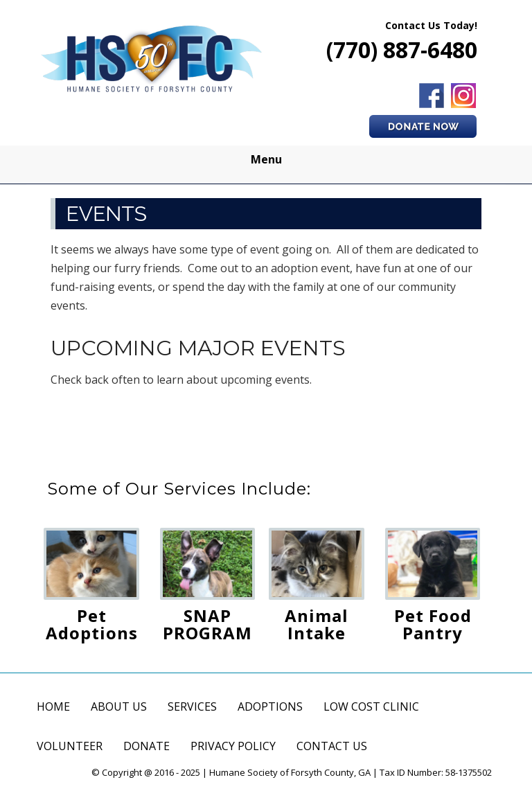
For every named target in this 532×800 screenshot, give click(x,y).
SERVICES (192, 706)
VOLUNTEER (70, 746)
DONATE (147, 746)
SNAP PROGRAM (207, 624)
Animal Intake (317, 624)
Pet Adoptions (92, 624)
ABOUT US (119, 706)
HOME (53, 706)
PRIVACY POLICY (233, 746)
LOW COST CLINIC (371, 706)
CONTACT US (332, 746)
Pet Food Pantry (433, 624)
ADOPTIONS (270, 706)
